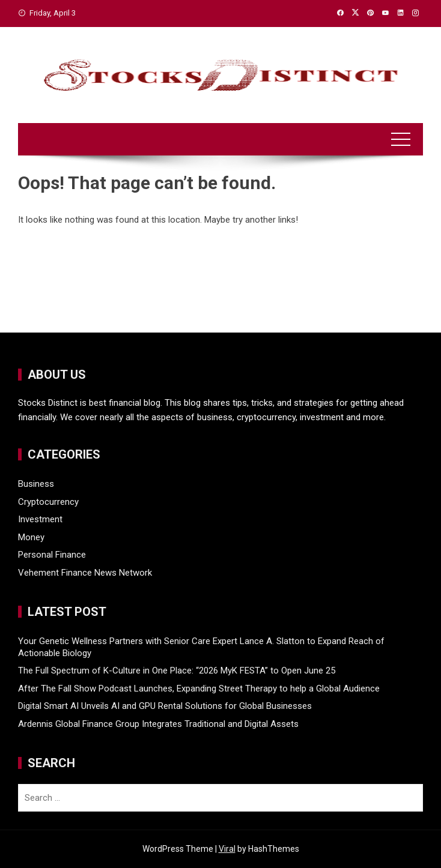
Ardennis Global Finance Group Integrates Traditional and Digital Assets (158, 724)
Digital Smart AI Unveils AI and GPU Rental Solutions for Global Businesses (165, 706)
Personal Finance (52, 555)
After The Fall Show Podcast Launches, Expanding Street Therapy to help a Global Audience (199, 689)
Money (31, 537)
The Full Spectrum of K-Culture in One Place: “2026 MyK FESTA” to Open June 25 (177, 671)
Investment (40, 519)
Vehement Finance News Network (85, 573)
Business (36, 484)
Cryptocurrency (48, 502)
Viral (227, 849)
